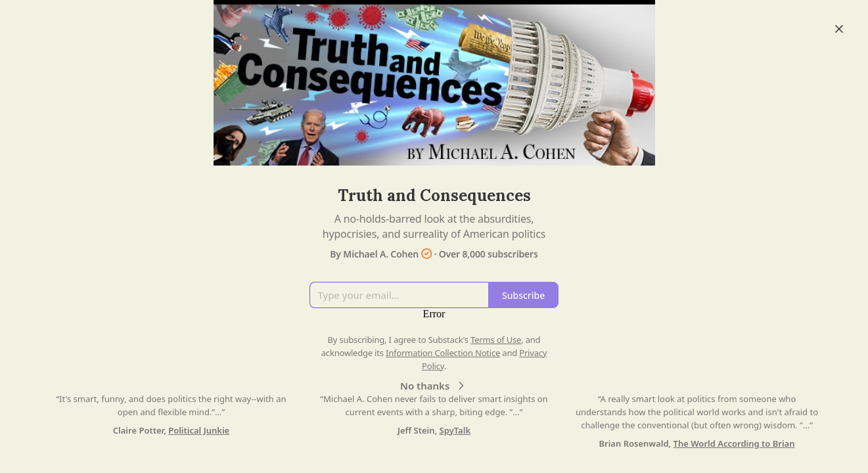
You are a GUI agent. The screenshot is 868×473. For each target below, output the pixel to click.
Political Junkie (199, 430)
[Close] (839, 29)
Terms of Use (496, 340)
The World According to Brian (734, 443)
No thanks (434, 386)
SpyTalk (455, 430)
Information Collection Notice (443, 353)
